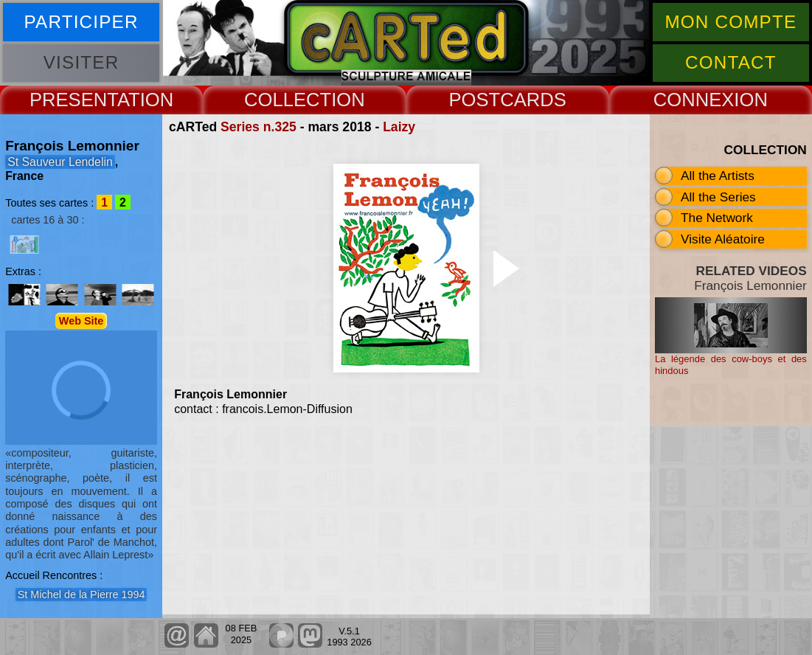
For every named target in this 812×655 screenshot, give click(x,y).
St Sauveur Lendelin (60, 162)
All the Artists (718, 176)
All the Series (718, 197)
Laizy (399, 127)
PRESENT (73, 100)
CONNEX (694, 100)
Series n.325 (258, 127)
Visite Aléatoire (723, 239)
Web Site (81, 321)
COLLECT (288, 100)
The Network (717, 218)
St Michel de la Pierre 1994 (81, 595)
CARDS (533, 100)
